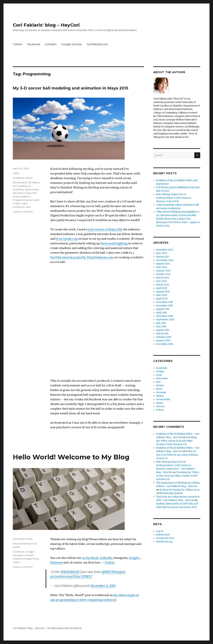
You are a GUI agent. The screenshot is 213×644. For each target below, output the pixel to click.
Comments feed (165, 538)
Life (158, 382)
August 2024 (163, 264)
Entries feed (163, 535)
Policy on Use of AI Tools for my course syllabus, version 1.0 (177, 455)
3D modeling (20, 186)
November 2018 (164, 316)
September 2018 (165, 320)
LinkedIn (51, 44)
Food (159, 375)
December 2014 (165, 344)
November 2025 (165, 250)
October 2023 (163, 274)
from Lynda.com (67, 239)
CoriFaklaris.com (97, 44)
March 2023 (163, 278)
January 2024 (163, 271)
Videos (29, 178)
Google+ (134, 558)
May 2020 (162, 295)
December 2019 (164, 302)
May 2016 (161, 327)
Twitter (18, 44)
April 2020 (162, 299)
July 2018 (161, 323)
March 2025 (162, 257)
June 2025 (161, 253)
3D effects (34, 182)
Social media (163, 399)
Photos (160, 396)
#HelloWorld (70, 572)
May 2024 (162, 267)
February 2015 (164, 337)
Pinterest (56, 563)
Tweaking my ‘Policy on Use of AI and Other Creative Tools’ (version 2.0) (177, 441)
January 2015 (163, 341)
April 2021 (162, 288)
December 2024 (165, 260)
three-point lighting (114, 243)
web (28, 207)
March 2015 (162, 334)
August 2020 (163, 292)
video (18, 203)
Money (160, 385)
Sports (160, 403)
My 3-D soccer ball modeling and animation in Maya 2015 (70, 88)
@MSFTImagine (114, 572)
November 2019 (164, 306)
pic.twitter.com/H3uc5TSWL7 (71, 576)
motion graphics (22, 196)
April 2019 (161, 313)
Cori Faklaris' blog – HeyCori (46, 25)
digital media (32, 189)
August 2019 (163, 309)
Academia (18, 178)
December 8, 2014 (103, 586)
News (16, 544)
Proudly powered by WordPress (65, 628)
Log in (160, 531)
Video (16, 173)
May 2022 (161, 281)
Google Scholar (72, 44)
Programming (20, 200)
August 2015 (163, 330)
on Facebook (90, 558)
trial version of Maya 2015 (105, 229)
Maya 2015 (31, 193)
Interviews (162, 378)
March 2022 (163, 285)
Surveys (160, 406)
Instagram (18, 555)
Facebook (34, 44)
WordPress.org (164, 542)
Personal (25, 544)
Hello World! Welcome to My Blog (71, 457)
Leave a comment (23, 212)
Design (160, 371)
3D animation (20, 182)
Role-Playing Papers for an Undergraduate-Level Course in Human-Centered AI (174, 198)
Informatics (19, 193)
